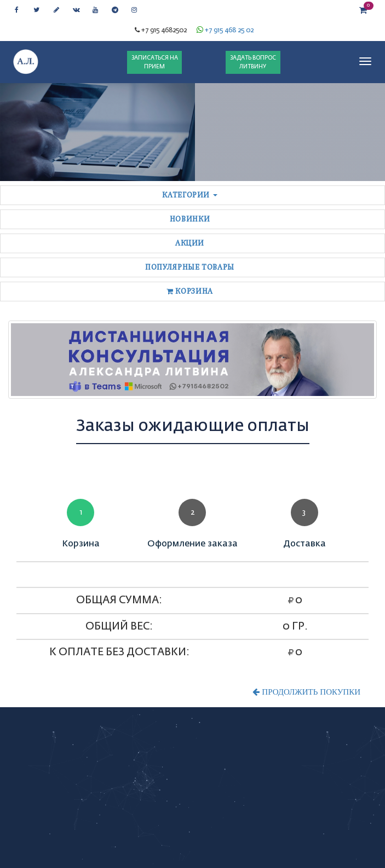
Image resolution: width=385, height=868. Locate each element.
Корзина (190, 291)
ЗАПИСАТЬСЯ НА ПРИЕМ (155, 62)
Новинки (190, 219)
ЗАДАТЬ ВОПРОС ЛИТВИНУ (253, 62)
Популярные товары (190, 267)
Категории (190, 195)
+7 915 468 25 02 (229, 31)
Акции (190, 243)
